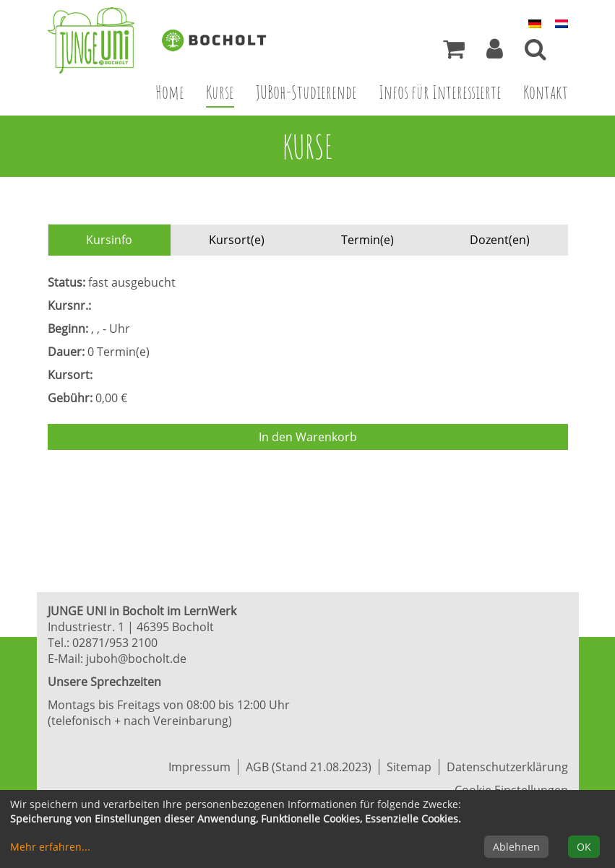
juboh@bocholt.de (136, 659)
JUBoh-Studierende (306, 92)
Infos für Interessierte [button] (440, 92)
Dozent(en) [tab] (500, 240)
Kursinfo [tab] (109, 240)
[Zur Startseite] (102, 40)
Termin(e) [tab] (367, 240)
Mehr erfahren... (50, 847)
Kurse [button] (225, 91)
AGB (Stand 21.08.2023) (309, 767)
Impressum (199, 767)
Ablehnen (516, 847)
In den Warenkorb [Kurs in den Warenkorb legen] (308, 437)
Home (170, 92)
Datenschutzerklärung (507, 767)
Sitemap (409, 767)
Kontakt (546, 92)
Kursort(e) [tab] (237, 240)
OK (584, 847)
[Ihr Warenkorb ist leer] (454, 53)
